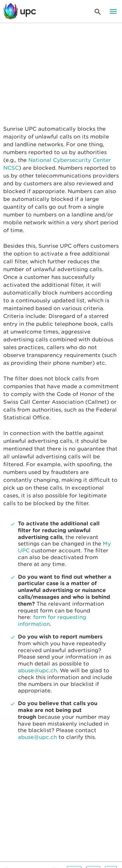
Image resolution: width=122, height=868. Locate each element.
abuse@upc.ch (37, 671)
